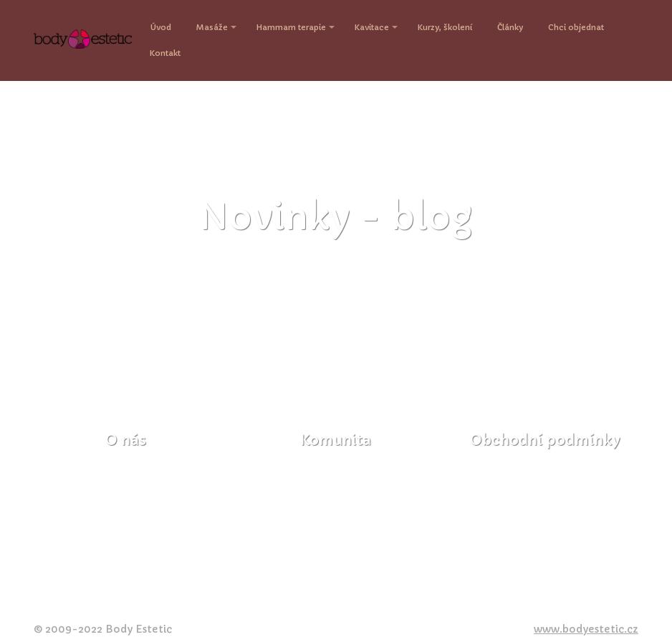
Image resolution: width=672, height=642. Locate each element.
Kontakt (165, 53)
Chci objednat (576, 27)
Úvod (160, 27)
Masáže (212, 27)
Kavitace (372, 27)
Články (510, 27)
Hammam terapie (291, 27)
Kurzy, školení (445, 27)
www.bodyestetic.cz (586, 629)
